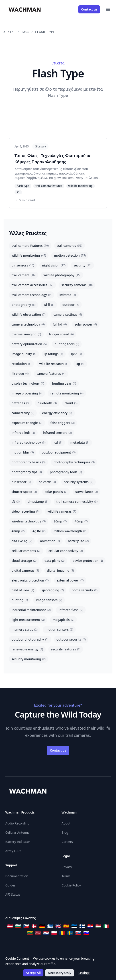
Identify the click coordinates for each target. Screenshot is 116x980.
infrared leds (23, 433)
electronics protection (30, 580)
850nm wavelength (70, 531)
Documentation (17, 876)
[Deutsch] (42, 926)
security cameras (77, 285)
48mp (18, 531)
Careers (67, 842)
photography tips (27, 472)
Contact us (89, 9)
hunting (20, 600)
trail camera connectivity (77, 502)
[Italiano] (106, 926)
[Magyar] (98, 926)
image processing (27, 393)
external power (70, 580)
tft (16, 502)
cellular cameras (26, 551)
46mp (81, 521)
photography (23, 305)
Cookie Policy (71, 885)
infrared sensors (57, 433)
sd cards (47, 482)
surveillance (86, 492)
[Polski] (54, 933)
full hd (60, 324)
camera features (51, 374)
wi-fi (49, 305)
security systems (78, 482)
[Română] (62, 933)
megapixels (63, 620)
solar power (86, 324)
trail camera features (30, 246)
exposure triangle (27, 423)
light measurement (28, 620)
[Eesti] (74, 926)
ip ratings (54, 354)
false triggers (62, 423)
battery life (78, 541)
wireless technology (29, 521)
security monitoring (28, 659)
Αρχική (10, 32)
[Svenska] (70, 933)
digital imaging (60, 570)
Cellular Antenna (17, 832)
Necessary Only (60, 973)
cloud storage (24, 561)
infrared (68, 295)
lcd (58, 442)
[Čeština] (26, 926)
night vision (54, 265)
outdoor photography (30, 639)
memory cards (24, 630)
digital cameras (25, 570)
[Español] (66, 926)
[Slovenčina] (78, 933)
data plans (55, 561)
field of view (23, 590)
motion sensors (59, 630)
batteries (20, 403)
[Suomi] (82, 926)
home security (85, 590)
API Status (13, 894)
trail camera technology (32, 295)
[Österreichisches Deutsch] (10, 926)
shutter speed (24, 492)
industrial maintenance (31, 610)
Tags (25, 32)
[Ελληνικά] (50, 926)
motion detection (70, 255)
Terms (66, 876)
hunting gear (64, 383)
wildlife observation (28, 314)
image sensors (49, 600)
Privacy (67, 867)
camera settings (68, 314)
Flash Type (45, 32)
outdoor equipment (59, 452)
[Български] (18, 926)
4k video (20, 374)
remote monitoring (67, 393)
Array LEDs (13, 851)
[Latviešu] (38, 933)
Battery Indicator (18, 842)
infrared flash (71, 610)
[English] (58, 926)
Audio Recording (17, 823)
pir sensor (21, 482)
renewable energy (27, 649)
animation (50, 541)
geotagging (53, 590)
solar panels (56, 492)
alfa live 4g (22, 541)
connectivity (23, 413)
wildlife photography (62, 275)
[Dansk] (34, 926)
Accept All (33, 973)
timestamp (38, 502)
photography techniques (74, 462)
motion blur (23, 452)
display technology (28, 383)
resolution (21, 364)
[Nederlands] (46, 933)
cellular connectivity (66, 551)
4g (80, 364)
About (66, 823)
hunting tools (67, 344)
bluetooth (47, 403)
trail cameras (69, 246)
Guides (10, 885)
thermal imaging (26, 334)
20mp (60, 521)
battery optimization (29, 344)
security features (66, 649)
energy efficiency (57, 413)
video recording (25, 511)
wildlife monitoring (29, 255)
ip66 (76, 354)
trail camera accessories (32, 285)
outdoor (71, 305)
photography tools (66, 472)
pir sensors (23, 265)
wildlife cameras (62, 511)
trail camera (23, 275)
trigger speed (61, 334)
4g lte (39, 531)
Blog (65, 832)
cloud (71, 403)
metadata (80, 442)
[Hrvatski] (90, 926)
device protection (88, 561)
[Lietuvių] (30, 933)
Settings (84, 973)
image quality (24, 354)
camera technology (28, 324)
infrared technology (28, 442)
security (82, 265)
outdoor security (71, 639)
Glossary (40, 146)
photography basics (28, 462)
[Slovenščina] (86, 933)
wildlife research (54, 364)
